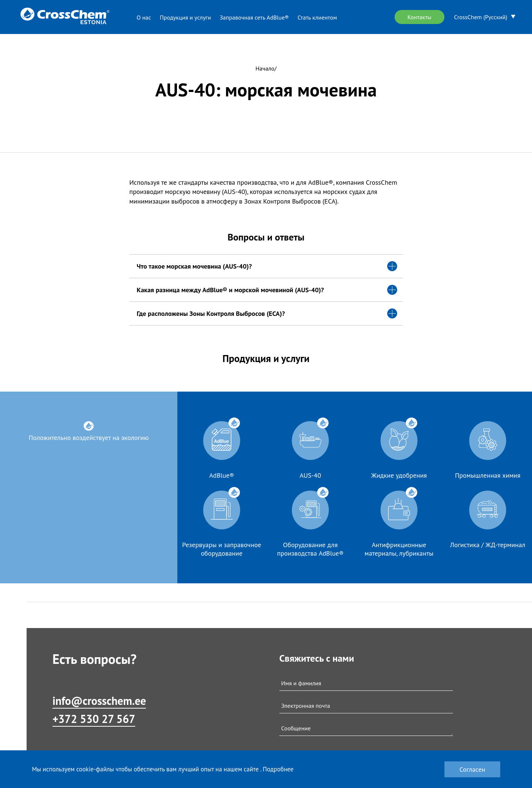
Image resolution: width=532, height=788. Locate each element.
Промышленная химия (488, 475)
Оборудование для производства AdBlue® (310, 549)
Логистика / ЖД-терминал (487, 545)
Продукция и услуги (185, 17)
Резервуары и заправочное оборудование (222, 549)
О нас (144, 17)
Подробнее (278, 769)
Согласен (472, 769)
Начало (265, 68)
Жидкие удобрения (399, 475)
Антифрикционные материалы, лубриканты (399, 549)
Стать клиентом (317, 17)
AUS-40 (310, 475)
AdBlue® (221, 475)
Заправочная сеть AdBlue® (254, 17)
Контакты (420, 17)
